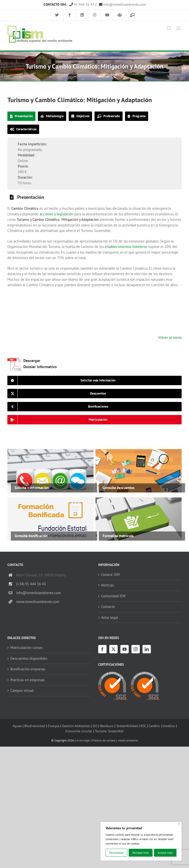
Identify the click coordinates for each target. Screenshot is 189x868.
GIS (95, 726)
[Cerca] (179, 824)
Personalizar (116, 853)
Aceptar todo (165, 853)
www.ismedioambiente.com (38, 602)
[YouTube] (125, 649)
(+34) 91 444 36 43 (31, 584)
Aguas (17, 726)
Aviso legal (110, 617)
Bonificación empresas (28, 669)
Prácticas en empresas (27, 680)
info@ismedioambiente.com (122, 4)
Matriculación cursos (26, 648)
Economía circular (79, 731)
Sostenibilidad (127, 726)
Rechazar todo (141, 853)
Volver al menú (170, 337)
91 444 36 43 (82, 4)
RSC (143, 726)
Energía (54, 726)
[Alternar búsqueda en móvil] (169, 28)
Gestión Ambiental (76, 726)
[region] (141, 841)
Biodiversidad (35, 726)
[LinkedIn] (147, 649)
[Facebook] (102, 649)
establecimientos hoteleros (126, 247)
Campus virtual (22, 690)
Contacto (108, 607)
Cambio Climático (162, 726)
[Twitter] (113, 649)
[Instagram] (136, 649)
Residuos (107, 726)
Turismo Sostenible (109, 731)
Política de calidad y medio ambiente (115, 740)
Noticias (107, 585)
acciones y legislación (56, 214)
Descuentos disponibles (29, 658)
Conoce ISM (110, 575)
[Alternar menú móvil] (179, 28)
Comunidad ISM (113, 596)
